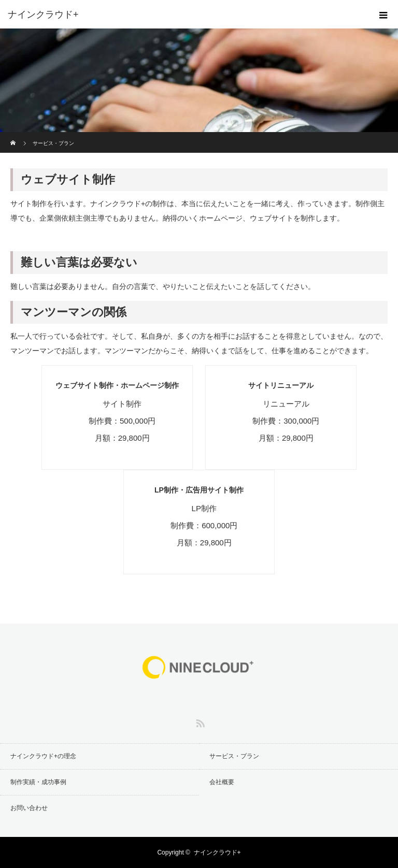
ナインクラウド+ (217, 852)
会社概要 (222, 782)
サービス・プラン (234, 756)
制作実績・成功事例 (38, 782)
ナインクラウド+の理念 (43, 756)
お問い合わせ (29, 808)
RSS (199, 721)
